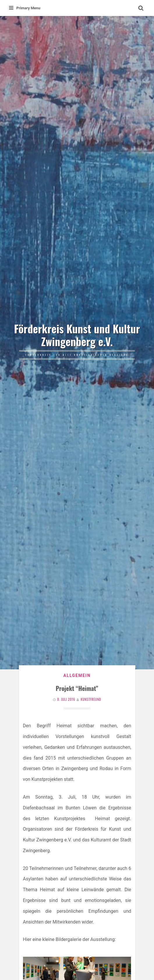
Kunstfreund (91, 699)
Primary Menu (25, 8)
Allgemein (77, 675)
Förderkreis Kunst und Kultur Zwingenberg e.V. (77, 335)
